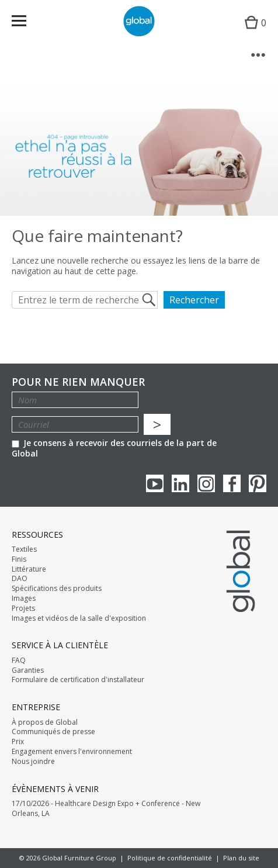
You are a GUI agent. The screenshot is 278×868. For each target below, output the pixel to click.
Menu (27, 23)
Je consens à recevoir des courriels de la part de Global (114, 448)
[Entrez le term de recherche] (85, 300)
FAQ (19, 660)
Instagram (206, 483)
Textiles (24, 549)
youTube (155, 483)
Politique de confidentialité (170, 858)
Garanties (28, 670)
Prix (18, 742)
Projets (23, 608)
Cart (253, 32)
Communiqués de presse (53, 732)
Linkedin (180, 483)
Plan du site (241, 858)
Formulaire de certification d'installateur (78, 680)
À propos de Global (45, 722)
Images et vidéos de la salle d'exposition (79, 618)
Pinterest (258, 483)
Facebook (232, 483)
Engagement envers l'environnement (72, 752)
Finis (19, 559)
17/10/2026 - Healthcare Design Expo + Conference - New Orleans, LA (106, 809)
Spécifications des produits (57, 589)
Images (24, 599)
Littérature (29, 569)
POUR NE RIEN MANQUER (78, 382)
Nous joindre (33, 762)
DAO (20, 579)
